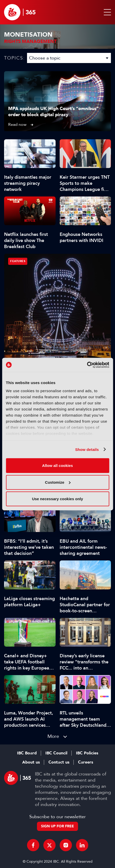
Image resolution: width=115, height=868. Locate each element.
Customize (58, 482)
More (53, 736)
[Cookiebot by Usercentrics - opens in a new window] (87, 365)
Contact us (59, 762)
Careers (86, 762)
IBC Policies (87, 753)
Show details (87, 449)
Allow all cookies (57, 466)
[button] (106, 12)
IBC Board (27, 753)
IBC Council (56, 753)
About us (31, 762)
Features (18, 261)
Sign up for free (57, 826)
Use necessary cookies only (57, 499)
